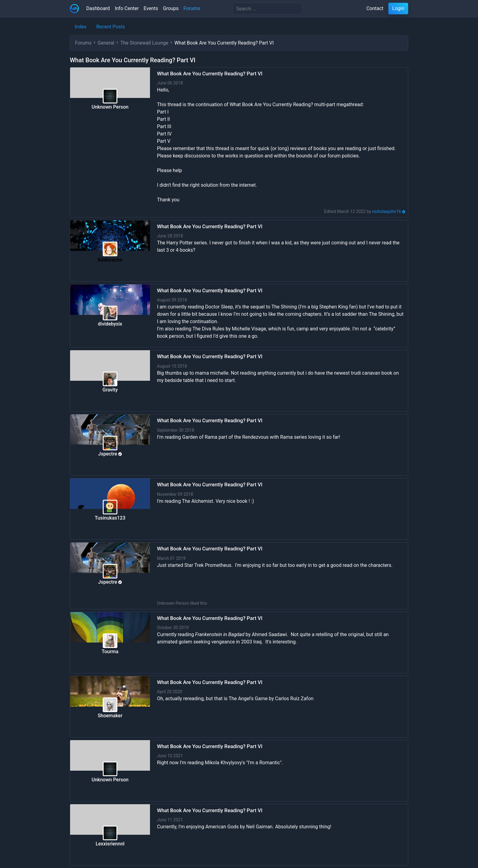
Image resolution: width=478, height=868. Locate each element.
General (106, 43)
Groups (171, 8)
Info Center (127, 8)
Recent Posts (111, 27)
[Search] (267, 9)
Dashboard (98, 8)
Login (398, 8)
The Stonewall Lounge (144, 43)
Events (151, 8)
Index (81, 27)
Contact (375, 8)
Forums (192, 8)
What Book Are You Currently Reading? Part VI (210, 74)
